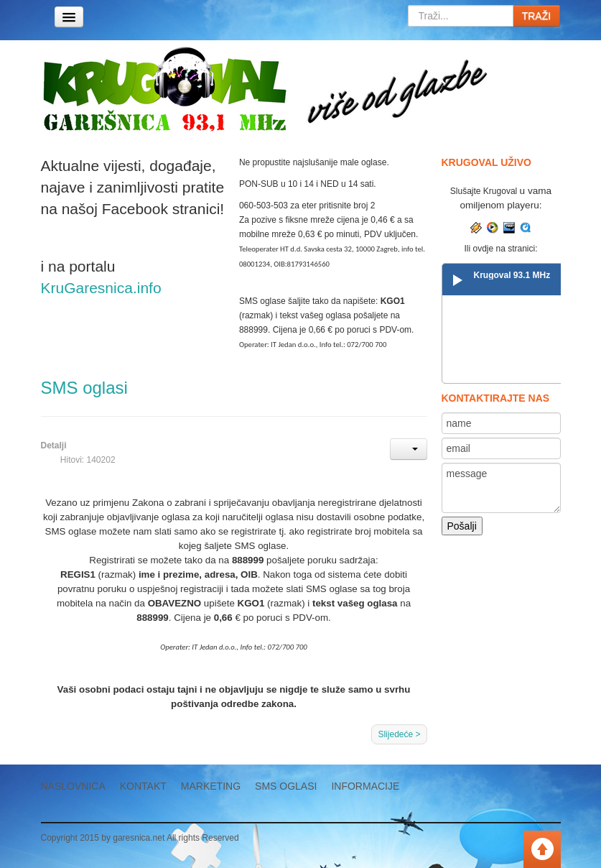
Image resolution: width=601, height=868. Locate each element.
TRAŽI (536, 16)
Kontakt (143, 786)
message (502, 488)
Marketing (211, 786)
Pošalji (462, 526)
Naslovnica (73, 786)
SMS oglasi (84, 388)
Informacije (365, 786)
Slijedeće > (399, 734)
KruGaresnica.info (101, 288)
